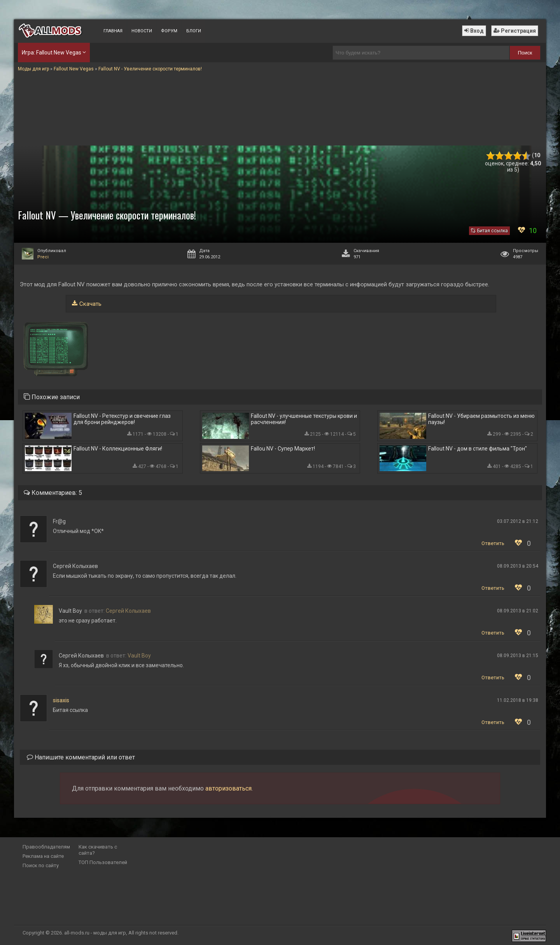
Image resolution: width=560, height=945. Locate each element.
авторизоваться (228, 788)
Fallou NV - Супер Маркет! (283, 449)
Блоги (194, 31)
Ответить (493, 543)
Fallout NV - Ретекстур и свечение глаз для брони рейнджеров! (122, 419)
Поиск (525, 53)
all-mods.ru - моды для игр (95, 933)
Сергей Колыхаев (128, 611)
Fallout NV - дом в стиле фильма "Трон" (478, 449)
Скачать (90, 304)
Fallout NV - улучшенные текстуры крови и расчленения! (304, 419)
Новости (142, 31)
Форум (169, 31)
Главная (113, 31)
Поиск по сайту (41, 865)
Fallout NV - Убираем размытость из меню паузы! (481, 419)
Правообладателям (46, 847)
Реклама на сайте (43, 856)
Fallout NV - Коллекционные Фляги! (118, 449)
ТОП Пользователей (103, 862)
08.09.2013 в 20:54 (518, 566)
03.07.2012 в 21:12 (518, 521)
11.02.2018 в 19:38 (518, 700)
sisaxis (61, 700)
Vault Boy (139, 656)
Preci (43, 257)
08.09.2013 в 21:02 (518, 611)
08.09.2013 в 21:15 (518, 656)
